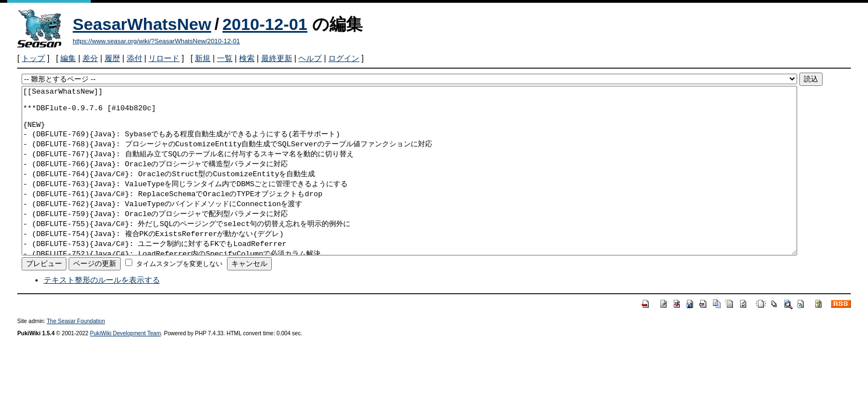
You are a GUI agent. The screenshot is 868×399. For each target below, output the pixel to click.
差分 (90, 58)
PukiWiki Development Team (126, 367)
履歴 (112, 58)
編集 (68, 58)
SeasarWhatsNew (142, 24)
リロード (164, 58)
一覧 (225, 58)
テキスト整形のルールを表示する (102, 313)
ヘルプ (310, 58)
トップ (33, 58)
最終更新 (277, 58)
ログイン (344, 58)
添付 (135, 58)
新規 (203, 58)
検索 (247, 58)
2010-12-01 (265, 24)
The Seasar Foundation (76, 354)
